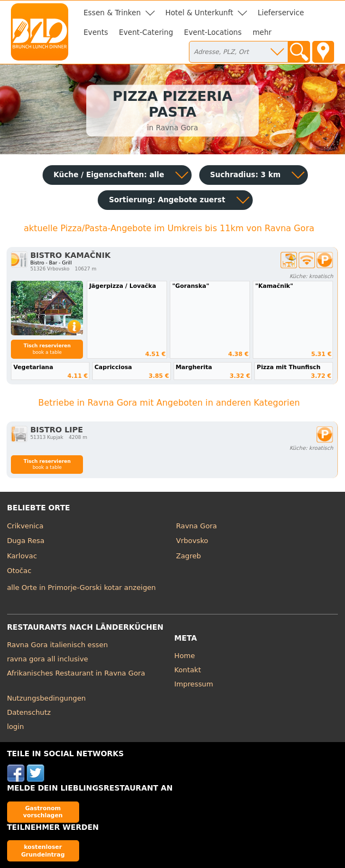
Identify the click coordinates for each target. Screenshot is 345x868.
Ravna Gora (197, 526)
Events (96, 32)
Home (185, 656)
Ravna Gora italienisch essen (58, 645)
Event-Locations (213, 32)
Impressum (194, 684)
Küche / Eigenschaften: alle (109, 175)
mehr (262, 32)
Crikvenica (25, 526)
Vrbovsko (192, 541)
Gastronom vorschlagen (43, 812)
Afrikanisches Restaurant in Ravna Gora (76, 673)
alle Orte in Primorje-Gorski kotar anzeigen (82, 587)
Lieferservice (281, 13)
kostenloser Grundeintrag (43, 850)
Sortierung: (167, 200)
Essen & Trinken (112, 13)
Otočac (19, 571)
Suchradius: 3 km (245, 175)
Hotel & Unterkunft (199, 13)
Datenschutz (29, 712)
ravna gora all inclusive (48, 659)
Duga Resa (26, 541)
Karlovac (22, 556)
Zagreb (189, 556)
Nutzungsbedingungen (47, 698)
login (16, 727)
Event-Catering (146, 32)
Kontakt (188, 670)
